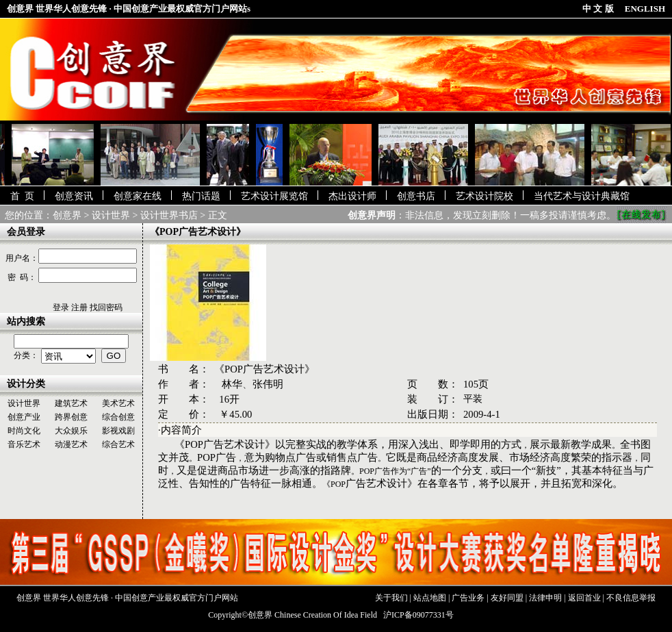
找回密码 (106, 307)
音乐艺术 (24, 444)
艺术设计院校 (484, 196)
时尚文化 (24, 431)
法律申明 (545, 598)
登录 (61, 307)
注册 (79, 307)
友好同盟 (507, 598)
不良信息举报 (631, 598)
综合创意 (118, 417)
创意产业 (24, 417)
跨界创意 (71, 417)
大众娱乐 (71, 431)
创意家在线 (138, 196)
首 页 (22, 196)
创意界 (67, 215)
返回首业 (584, 598)
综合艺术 (118, 444)
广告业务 (468, 598)
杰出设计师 (352, 196)
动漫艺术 (71, 444)
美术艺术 (118, 403)
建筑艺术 (71, 403)
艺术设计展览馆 (274, 196)
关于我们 (391, 598)
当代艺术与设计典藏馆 (582, 196)
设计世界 (111, 215)
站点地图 (430, 598)
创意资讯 (74, 196)
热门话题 (201, 196)
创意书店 (416, 196)
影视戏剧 (118, 431)
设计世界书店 (169, 215)
